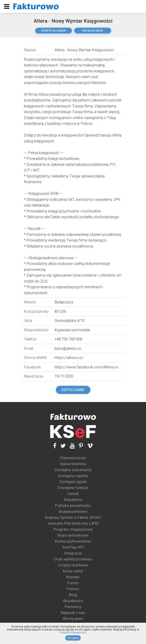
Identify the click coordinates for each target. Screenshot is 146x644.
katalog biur (93, 31)
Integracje (73, 553)
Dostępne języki (73, 482)
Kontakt (73, 577)
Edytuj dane (73, 390)
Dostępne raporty (73, 476)
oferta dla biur (53, 31)
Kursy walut (73, 571)
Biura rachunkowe (73, 535)
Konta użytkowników (73, 541)
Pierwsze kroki (73, 458)
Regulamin (73, 500)
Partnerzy (73, 607)
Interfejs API (73, 547)
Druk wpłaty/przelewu (73, 559)
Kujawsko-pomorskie (72, 330)
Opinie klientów (73, 464)
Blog (73, 595)
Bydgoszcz (64, 302)
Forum (73, 583)
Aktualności (73, 601)
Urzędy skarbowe (73, 565)
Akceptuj (73, 638)
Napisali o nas (73, 613)
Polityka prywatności (73, 505)
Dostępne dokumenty (73, 470)
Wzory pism (73, 619)
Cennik (73, 494)
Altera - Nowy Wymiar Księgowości (73, 21)
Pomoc (73, 589)
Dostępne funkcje (73, 488)
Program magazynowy (73, 529)
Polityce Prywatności (73, 632)
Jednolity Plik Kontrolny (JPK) (73, 523)
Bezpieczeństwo (73, 511)
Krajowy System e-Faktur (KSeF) (73, 517)
